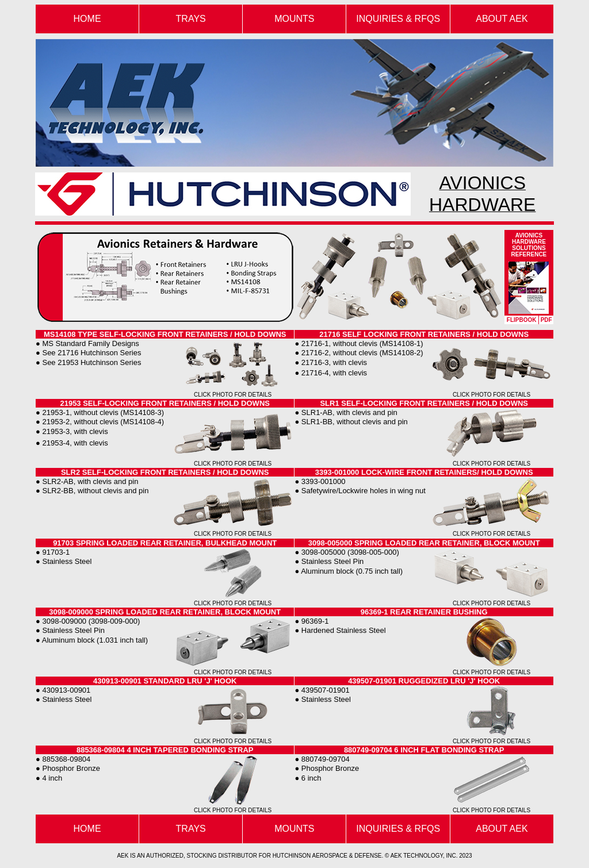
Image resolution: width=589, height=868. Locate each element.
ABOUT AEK (502, 19)
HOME (87, 829)
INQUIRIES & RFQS (398, 19)
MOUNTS (294, 19)
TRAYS (191, 19)
